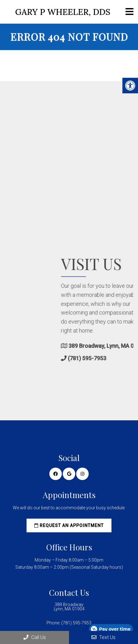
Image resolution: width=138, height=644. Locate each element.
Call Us (35, 637)
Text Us (103, 637)
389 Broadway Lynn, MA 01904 (69, 607)
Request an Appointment (69, 525)
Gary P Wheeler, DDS (63, 12)
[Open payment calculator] (111, 629)
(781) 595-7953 (113, 358)
